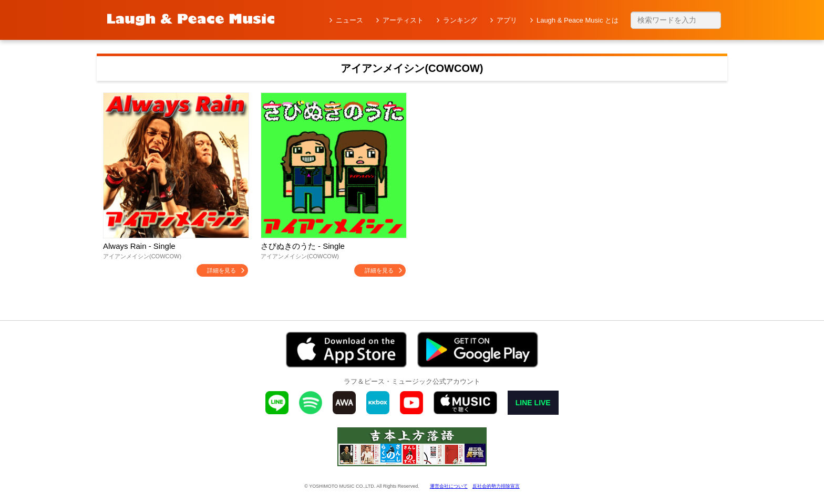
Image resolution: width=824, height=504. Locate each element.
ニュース (349, 20)
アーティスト (403, 20)
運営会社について (449, 486)
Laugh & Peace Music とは (578, 20)
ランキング (460, 20)
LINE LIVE (533, 403)
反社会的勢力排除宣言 (496, 486)
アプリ (507, 20)
